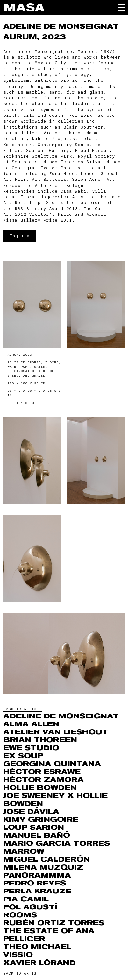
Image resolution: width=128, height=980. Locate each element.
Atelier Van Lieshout (56, 732)
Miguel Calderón (46, 859)
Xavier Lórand (39, 963)
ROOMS (20, 915)
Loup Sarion (34, 828)
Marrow (24, 851)
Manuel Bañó (37, 835)
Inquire (20, 236)
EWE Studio (31, 748)
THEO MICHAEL (37, 947)
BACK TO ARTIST (21, 709)
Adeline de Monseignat (61, 26)
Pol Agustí (30, 907)
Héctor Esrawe (42, 772)
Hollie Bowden (40, 788)
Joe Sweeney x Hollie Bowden (55, 800)
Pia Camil (26, 899)
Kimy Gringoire (41, 820)
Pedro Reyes (35, 883)
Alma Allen (31, 724)
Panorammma (37, 875)
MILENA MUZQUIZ (43, 867)
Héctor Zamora (43, 780)
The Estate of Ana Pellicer (49, 935)
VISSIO (18, 955)
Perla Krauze (37, 891)
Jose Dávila (31, 812)
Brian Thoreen (40, 740)
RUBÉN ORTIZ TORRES (54, 923)
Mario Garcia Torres (57, 843)
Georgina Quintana (52, 764)
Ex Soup (23, 756)
